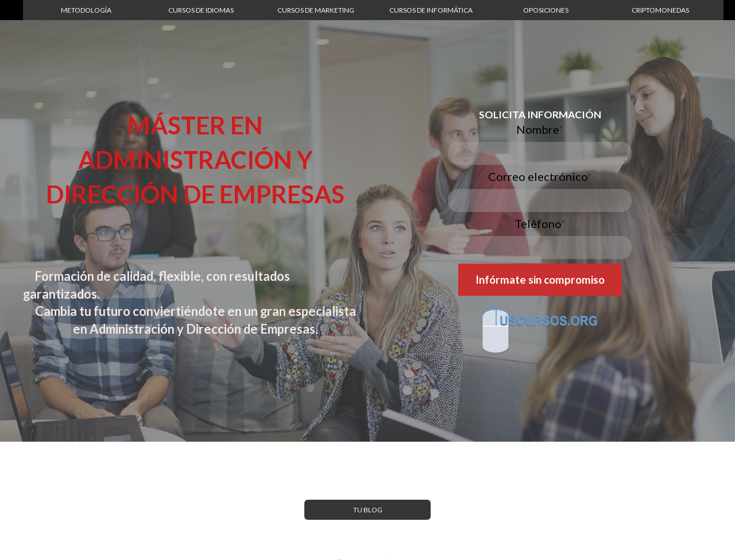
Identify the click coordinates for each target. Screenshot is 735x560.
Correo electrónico (540, 176)
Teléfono (540, 223)
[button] (86, 10)
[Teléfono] (540, 248)
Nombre (540, 129)
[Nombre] (540, 153)
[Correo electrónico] (540, 200)
